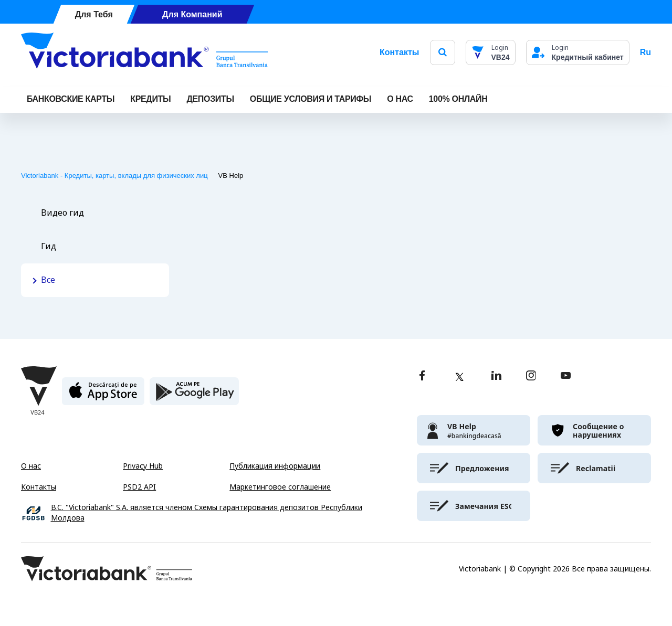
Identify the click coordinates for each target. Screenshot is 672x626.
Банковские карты (71, 99)
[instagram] (531, 376)
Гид (49, 246)
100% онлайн (458, 99)
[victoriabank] (474, 430)
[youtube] (566, 376)
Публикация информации (275, 466)
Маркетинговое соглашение (280, 487)
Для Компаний (192, 14)
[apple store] (103, 395)
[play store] (194, 395)
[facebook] (422, 376)
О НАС (400, 99)
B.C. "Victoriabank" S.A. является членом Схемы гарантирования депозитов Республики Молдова (207, 513)
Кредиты (150, 99)
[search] (443, 52)
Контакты (399, 52)
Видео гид (62, 213)
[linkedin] (496, 376)
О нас (31, 466)
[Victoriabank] (144, 52)
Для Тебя (94, 14)
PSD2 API (139, 487)
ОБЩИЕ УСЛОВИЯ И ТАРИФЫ (311, 99)
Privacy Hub (143, 466)
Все (48, 280)
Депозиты (210, 99)
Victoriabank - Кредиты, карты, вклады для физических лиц (114, 176)
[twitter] (459, 377)
